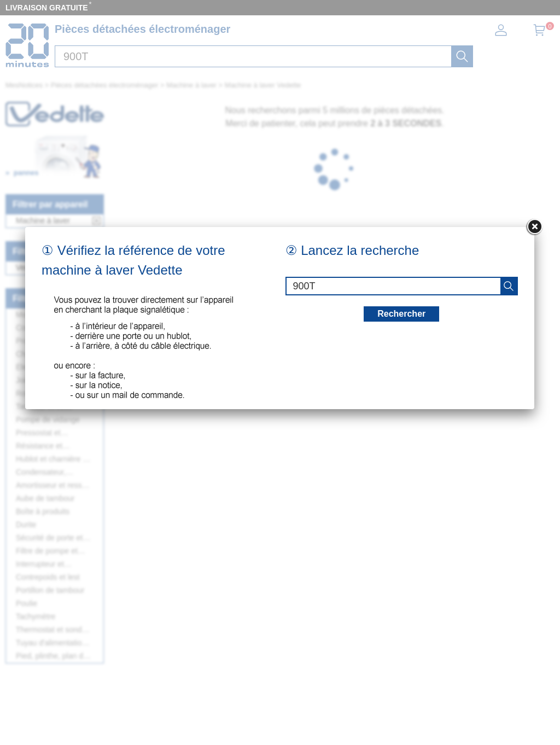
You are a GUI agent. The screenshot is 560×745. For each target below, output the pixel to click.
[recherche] (509, 286)
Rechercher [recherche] (401, 314)
